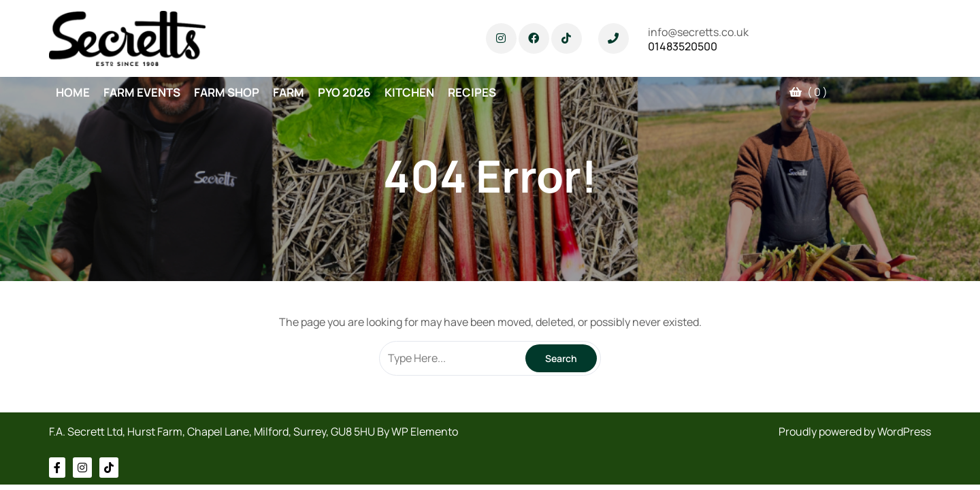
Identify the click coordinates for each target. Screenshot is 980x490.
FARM (289, 92)
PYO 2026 (344, 92)
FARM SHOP (227, 92)
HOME (73, 92)
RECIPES (472, 92)
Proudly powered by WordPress (855, 431)
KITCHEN (409, 92)
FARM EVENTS (142, 92)
